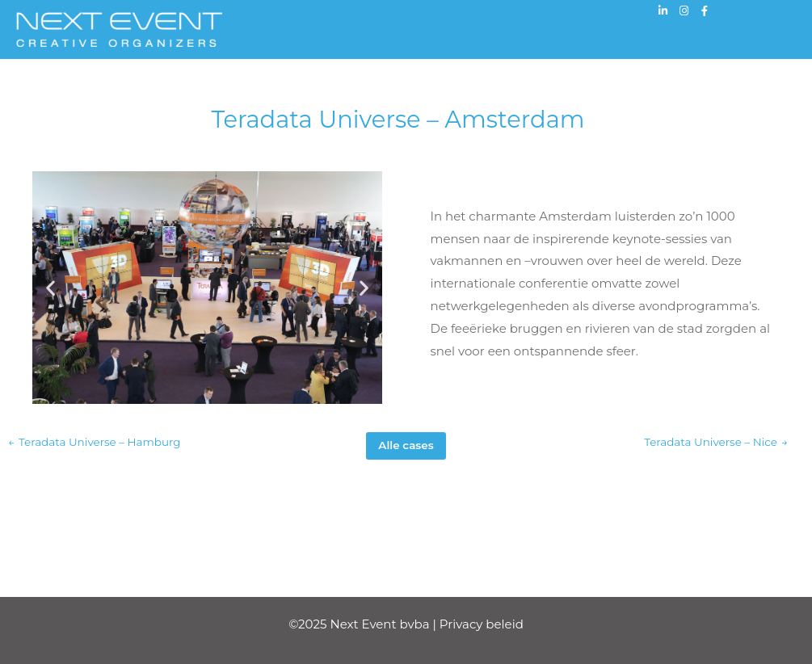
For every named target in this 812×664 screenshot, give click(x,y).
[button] (50, 288)
